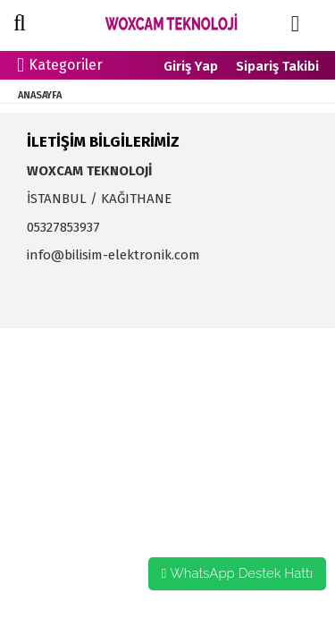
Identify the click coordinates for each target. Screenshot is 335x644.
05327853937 (63, 227)
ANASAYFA (40, 95)
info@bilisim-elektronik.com (113, 255)
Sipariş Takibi (277, 66)
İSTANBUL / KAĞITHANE (99, 199)
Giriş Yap (191, 66)
